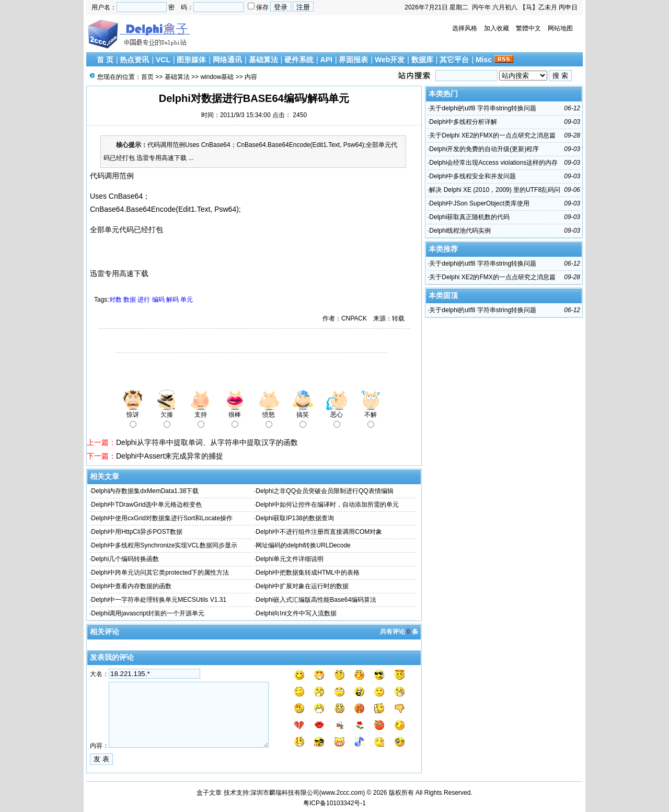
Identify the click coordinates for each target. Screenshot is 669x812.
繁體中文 (528, 28)
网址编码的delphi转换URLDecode (303, 545)
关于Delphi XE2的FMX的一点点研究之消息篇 (492, 135)
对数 (116, 300)
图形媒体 (191, 60)
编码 (158, 300)
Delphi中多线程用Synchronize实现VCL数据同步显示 (164, 545)
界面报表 (353, 60)
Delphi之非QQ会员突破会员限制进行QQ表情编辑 (324, 491)
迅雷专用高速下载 (119, 273)
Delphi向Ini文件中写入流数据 (296, 613)
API (326, 60)
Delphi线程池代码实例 (460, 231)
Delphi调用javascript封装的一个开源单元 (148, 613)
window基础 (217, 77)
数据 (130, 300)
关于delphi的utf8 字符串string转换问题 (483, 108)
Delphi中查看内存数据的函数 (131, 586)
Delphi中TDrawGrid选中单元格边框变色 (146, 505)
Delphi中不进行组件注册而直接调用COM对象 (319, 532)
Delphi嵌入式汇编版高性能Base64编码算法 (316, 600)
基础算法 (263, 60)
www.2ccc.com (342, 793)
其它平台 (454, 60)
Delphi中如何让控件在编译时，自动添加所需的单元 (327, 505)
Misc (484, 60)
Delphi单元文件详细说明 (290, 559)
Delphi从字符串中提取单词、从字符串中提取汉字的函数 (207, 442)
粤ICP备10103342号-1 (334, 803)
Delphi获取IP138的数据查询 (295, 518)
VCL (163, 60)
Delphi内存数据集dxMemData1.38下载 (145, 491)
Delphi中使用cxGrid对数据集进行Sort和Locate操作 (162, 518)
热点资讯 (134, 60)
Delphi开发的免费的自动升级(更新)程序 (484, 149)
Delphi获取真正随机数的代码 (469, 217)
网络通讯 (227, 60)
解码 (172, 300)
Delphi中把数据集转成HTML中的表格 (308, 573)
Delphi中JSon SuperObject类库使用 (479, 203)
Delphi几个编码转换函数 (125, 559)
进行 (144, 300)
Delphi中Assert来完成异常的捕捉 (170, 456)
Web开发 (390, 60)
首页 (147, 77)
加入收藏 (497, 28)
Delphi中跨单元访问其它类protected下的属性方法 (160, 573)
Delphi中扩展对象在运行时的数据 (302, 586)
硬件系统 (299, 60)
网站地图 (560, 28)
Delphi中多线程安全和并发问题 (472, 176)
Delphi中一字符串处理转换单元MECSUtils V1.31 (159, 600)
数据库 (422, 60)
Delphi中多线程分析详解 (463, 122)
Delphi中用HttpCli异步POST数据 (137, 532)
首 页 (105, 60)
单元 (187, 300)
